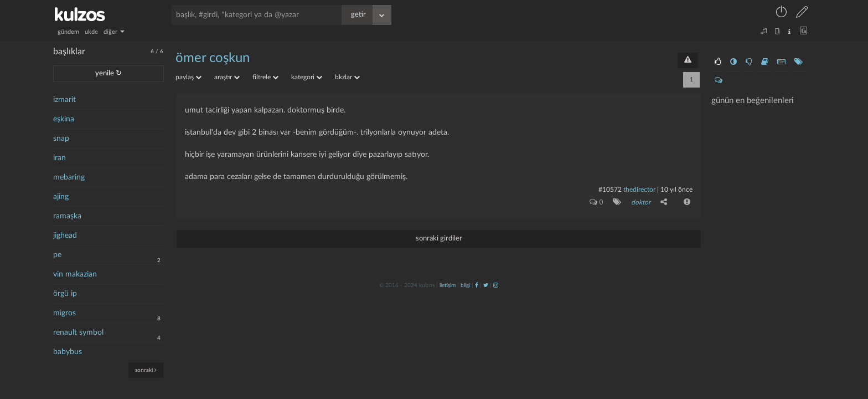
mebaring (69, 177)
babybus (68, 352)
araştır (227, 77)
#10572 (610, 190)
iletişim (448, 285)
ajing (61, 197)
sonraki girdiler (439, 239)
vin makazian (75, 274)
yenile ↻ (108, 73)
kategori (307, 77)
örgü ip (65, 294)
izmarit (64, 100)
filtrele (265, 77)
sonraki (146, 370)
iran (60, 158)
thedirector (639, 190)
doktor (641, 202)
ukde (91, 32)
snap (61, 139)
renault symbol (78, 332)
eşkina (64, 119)
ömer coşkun (213, 58)
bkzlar (347, 77)
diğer (114, 32)
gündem (68, 32)
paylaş (188, 77)
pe (57, 255)
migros (64, 313)
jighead (65, 236)
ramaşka (67, 216)
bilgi (465, 285)
